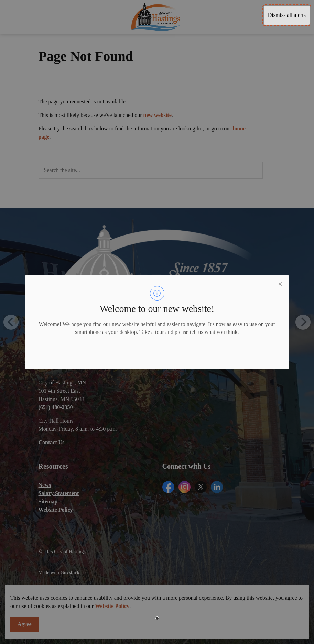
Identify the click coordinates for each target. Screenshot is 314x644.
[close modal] (280, 283)
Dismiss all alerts (287, 15)
